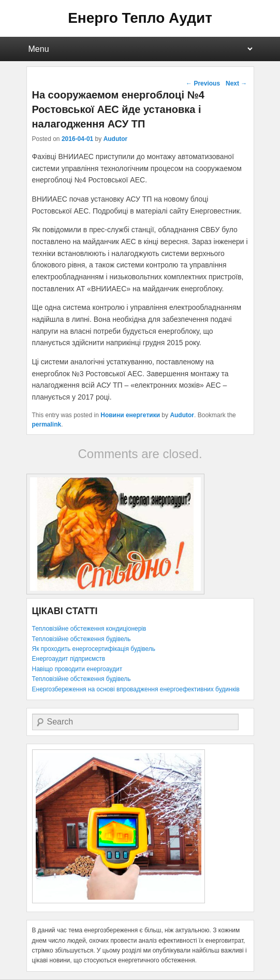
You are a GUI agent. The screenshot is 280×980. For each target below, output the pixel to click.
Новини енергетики (130, 415)
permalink (47, 424)
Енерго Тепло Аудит (140, 18)
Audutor (116, 139)
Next (236, 83)
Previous (203, 83)
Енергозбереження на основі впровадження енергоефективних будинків (136, 689)
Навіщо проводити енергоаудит (77, 669)
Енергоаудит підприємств (69, 659)
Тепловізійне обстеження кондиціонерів (89, 629)
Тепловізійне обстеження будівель (82, 639)
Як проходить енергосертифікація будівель (94, 649)
